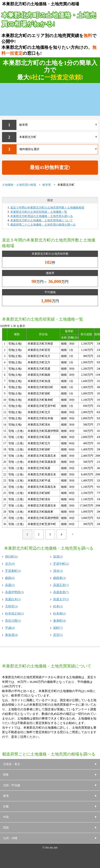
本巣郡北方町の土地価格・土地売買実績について (42, 220)
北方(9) (10, 564)
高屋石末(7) (61, 585)
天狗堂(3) (11, 606)
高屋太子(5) (61, 599)
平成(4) (10, 628)
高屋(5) (10, 585)
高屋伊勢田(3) (15, 592)
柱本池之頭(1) (15, 614)
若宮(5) (58, 635)
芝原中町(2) (61, 564)
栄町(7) (58, 628)
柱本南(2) (60, 614)
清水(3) (58, 571)
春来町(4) (60, 621)
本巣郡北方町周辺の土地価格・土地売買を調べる (42, 216)
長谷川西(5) (13, 621)
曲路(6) (10, 578)
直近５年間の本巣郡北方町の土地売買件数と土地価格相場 (47, 208)
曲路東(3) (60, 578)
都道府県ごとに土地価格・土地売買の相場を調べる (43, 225)
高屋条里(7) (61, 592)
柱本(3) (58, 606)
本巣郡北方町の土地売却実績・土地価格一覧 (39, 212)
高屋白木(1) (13, 599)
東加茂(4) (11, 635)
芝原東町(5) (13, 571)
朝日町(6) (11, 557)
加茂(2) (58, 557)
